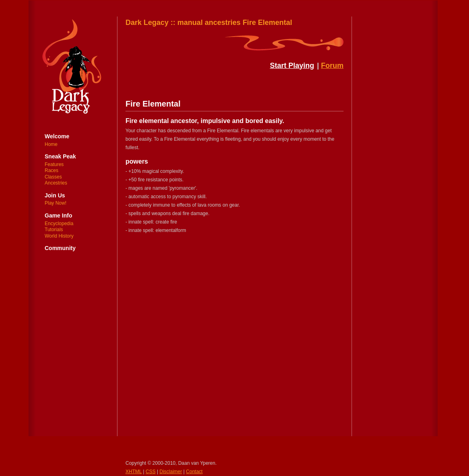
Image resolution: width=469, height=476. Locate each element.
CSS (151, 472)
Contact (194, 472)
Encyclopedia (59, 224)
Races (51, 170)
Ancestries (56, 183)
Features (54, 164)
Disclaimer (171, 472)
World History (59, 236)
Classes (53, 177)
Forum (332, 66)
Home (51, 144)
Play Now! (56, 203)
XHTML (134, 472)
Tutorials (54, 230)
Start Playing (292, 66)
